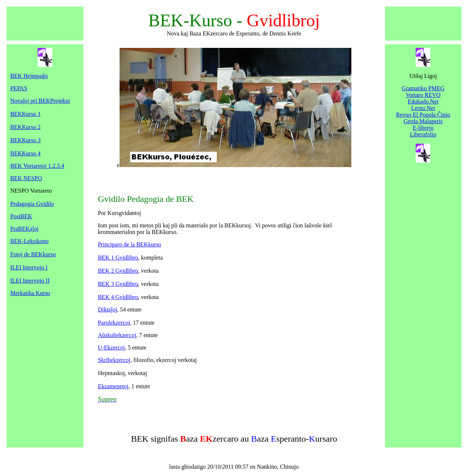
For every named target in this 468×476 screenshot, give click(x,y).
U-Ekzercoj (112, 347)
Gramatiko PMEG (423, 88)
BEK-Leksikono (29, 241)
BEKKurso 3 (25, 140)
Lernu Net (423, 108)
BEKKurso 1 (25, 114)
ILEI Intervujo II (30, 281)
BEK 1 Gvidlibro (118, 258)
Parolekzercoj (114, 323)
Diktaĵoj (107, 309)
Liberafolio (423, 134)
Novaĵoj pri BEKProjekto (40, 101)
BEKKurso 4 (25, 153)
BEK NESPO (26, 178)
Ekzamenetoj (113, 386)
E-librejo (423, 128)
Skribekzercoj (114, 360)
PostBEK (21, 216)
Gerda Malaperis (423, 121)
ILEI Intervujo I (29, 267)
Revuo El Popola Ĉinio (423, 115)
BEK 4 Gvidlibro (118, 297)
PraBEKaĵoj (24, 229)
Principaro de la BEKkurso (130, 244)
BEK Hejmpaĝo (29, 76)
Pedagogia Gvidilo (32, 204)
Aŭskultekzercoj (117, 335)
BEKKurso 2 (25, 127)
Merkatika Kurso (30, 293)
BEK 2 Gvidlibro (118, 271)
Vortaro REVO (423, 95)
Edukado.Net (423, 101)
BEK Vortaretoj (37, 166)
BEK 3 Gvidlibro (118, 284)
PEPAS (19, 88)
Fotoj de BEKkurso (33, 254)
